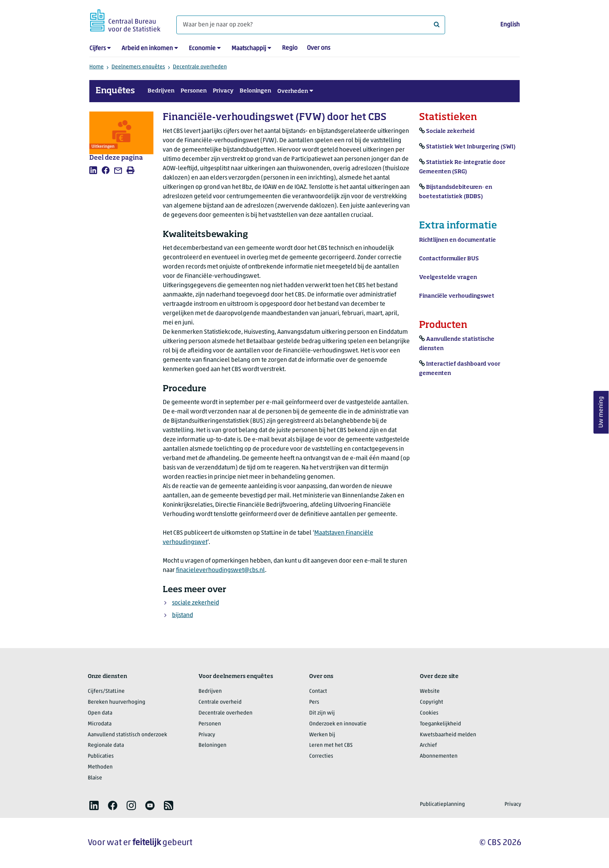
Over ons (318, 48)
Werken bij (322, 735)
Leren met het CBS (331, 745)
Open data (100, 713)
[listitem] (93, 170)
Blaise (95, 778)
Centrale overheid (220, 702)
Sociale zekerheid (450, 131)
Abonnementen (439, 756)
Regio (290, 48)
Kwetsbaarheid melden (448, 735)
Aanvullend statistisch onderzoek (127, 735)
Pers (314, 702)
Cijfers (97, 49)
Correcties (321, 756)
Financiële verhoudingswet (457, 296)
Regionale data (106, 745)
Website (430, 691)
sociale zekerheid (196, 603)
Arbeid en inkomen (147, 49)
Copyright (432, 702)
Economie (202, 49)
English (510, 25)
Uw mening (601, 412)
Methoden (100, 767)
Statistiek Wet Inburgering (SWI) (471, 147)
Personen (194, 91)
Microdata (100, 724)
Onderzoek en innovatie (338, 724)
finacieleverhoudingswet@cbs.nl (220, 570)
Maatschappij (249, 49)
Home (97, 67)
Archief (428, 745)
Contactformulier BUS (449, 259)
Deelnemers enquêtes (138, 67)
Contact (318, 691)
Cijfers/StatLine (106, 691)
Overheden (293, 91)
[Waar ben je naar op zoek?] (311, 25)
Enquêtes (115, 91)
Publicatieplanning (442, 804)
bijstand (183, 615)
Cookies (429, 713)
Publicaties (101, 756)
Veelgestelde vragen (448, 277)
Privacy (223, 91)
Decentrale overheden (200, 67)
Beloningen (255, 91)
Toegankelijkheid (440, 724)
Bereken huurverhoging (117, 702)
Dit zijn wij (322, 713)
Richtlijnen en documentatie (458, 240)
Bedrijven (161, 91)
